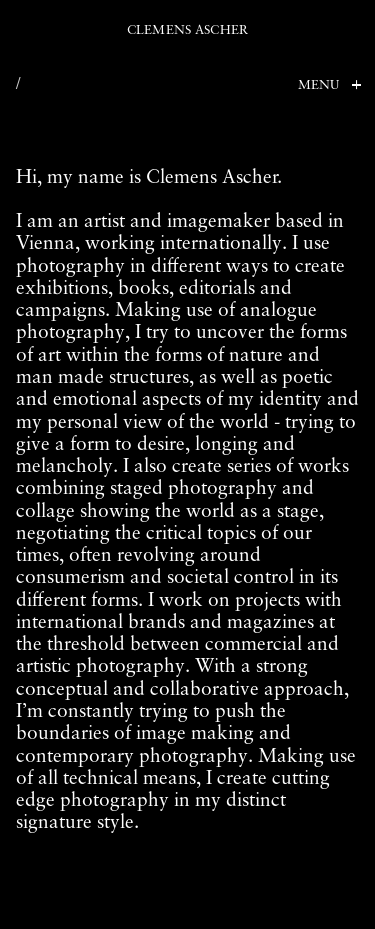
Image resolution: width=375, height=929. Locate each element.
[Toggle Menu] (326, 86)
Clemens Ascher (187, 30)
